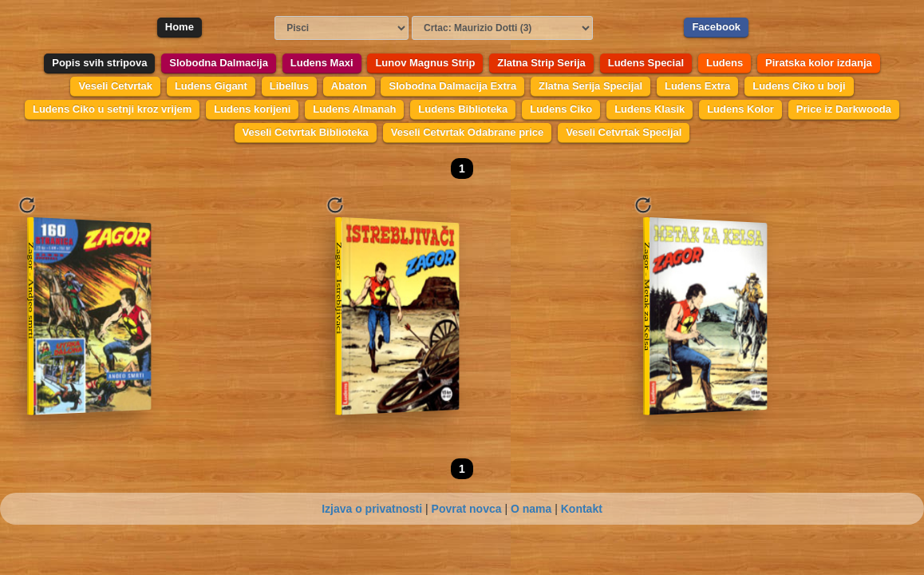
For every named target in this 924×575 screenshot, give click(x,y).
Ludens (725, 63)
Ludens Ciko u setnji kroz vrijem (112, 109)
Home (180, 27)
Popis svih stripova (99, 63)
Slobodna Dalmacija (219, 63)
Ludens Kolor (740, 109)
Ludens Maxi (322, 63)
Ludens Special (646, 63)
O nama (531, 509)
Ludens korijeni (252, 109)
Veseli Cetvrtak (115, 86)
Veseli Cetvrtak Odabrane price (467, 132)
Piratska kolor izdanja (819, 63)
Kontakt (582, 509)
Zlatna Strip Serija (541, 63)
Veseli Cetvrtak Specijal (624, 132)
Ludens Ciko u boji (799, 86)
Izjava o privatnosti (372, 509)
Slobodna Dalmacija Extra (452, 86)
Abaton (349, 86)
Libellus (289, 86)
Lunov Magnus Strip (425, 63)
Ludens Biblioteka (463, 109)
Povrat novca (467, 509)
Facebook (716, 27)
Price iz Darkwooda (844, 109)
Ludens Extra (697, 86)
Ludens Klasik (650, 109)
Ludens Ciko (561, 109)
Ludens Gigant (211, 86)
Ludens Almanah (354, 109)
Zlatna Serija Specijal (590, 86)
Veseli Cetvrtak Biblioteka (306, 132)
